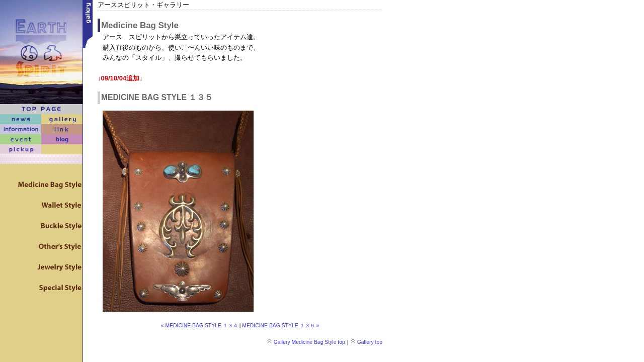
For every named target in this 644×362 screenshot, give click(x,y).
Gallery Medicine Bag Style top (306, 342)
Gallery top (366, 342)
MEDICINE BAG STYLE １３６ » (280, 326)
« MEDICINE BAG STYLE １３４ (199, 326)
